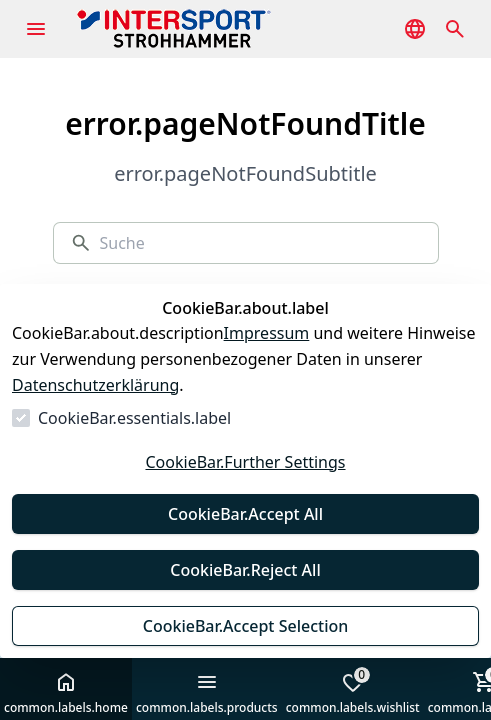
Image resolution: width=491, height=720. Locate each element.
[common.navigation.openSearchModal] (455, 29)
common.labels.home (66, 693)
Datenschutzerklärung (95, 385)
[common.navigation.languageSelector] (415, 29)
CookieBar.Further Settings (245, 462)
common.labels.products (207, 693)
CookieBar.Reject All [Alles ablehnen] (245, 570)
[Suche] (260, 243)
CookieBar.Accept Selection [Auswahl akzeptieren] (246, 626)
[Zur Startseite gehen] (204, 29)
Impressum (267, 333)
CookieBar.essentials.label (134, 418)
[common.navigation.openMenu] (36, 29)
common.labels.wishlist (353, 691)
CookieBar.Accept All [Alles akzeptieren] (245, 514)
